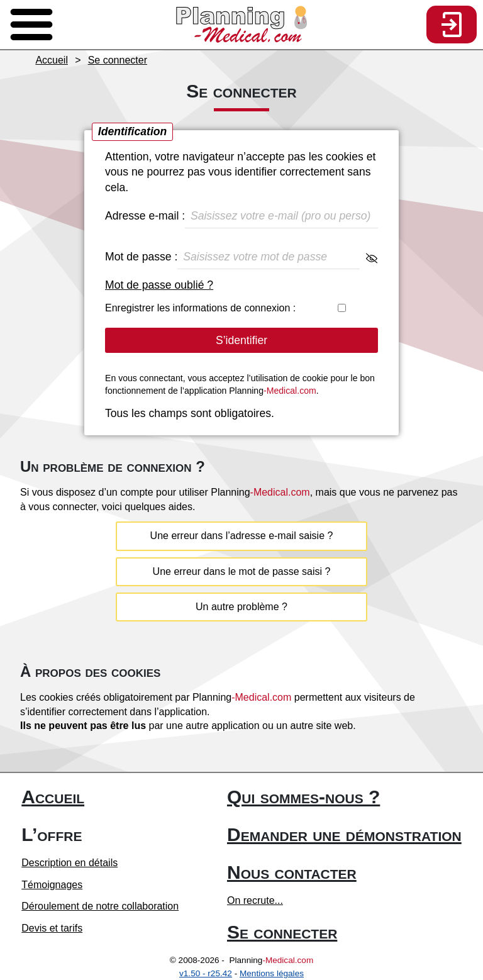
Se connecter (282, 932)
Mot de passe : (241, 257)
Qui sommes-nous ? (303, 797)
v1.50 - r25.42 (206, 973)
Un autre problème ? (241, 607)
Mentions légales (272, 973)
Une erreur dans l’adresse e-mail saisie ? (242, 536)
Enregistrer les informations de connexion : (241, 308)
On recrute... (255, 900)
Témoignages (52, 885)
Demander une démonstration (344, 834)
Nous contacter (292, 872)
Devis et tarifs (52, 928)
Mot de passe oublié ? (159, 285)
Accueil (53, 797)
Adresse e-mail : (241, 216)
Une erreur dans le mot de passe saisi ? (242, 571)
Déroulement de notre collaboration (100, 906)
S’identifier (241, 340)
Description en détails (69, 863)
